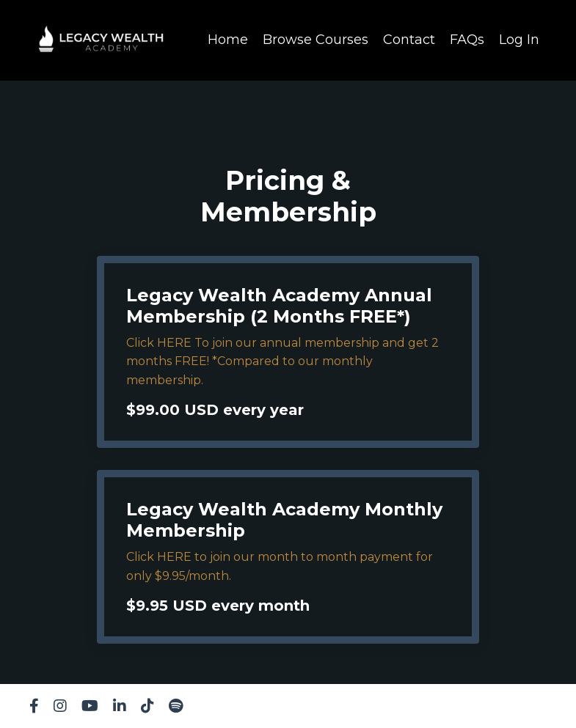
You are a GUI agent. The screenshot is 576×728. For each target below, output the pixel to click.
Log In (519, 40)
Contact (409, 40)
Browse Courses (316, 40)
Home (228, 40)
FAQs (467, 40)
